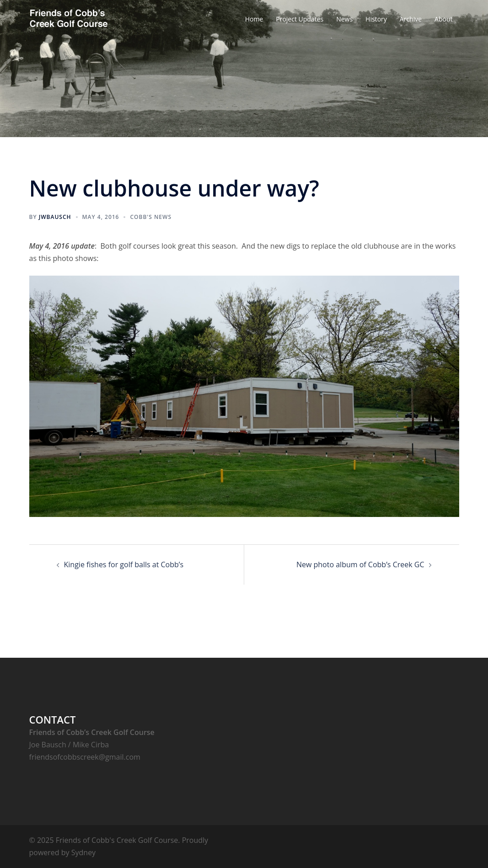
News (344, 19)
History (376, 19)
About (443, 19)
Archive (411, 19)
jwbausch (55, 217)
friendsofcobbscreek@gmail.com (85, 757)
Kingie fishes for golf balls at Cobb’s (124, 564)
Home (254, 19)
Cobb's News (151, 217)
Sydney (83, 852)
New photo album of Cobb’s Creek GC (360, 564)
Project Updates (300, 19)
